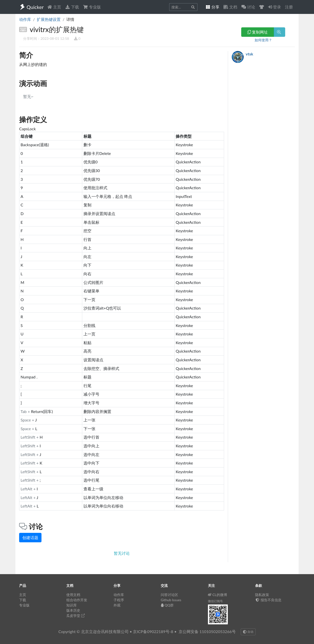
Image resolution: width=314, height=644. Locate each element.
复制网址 (258, 32)
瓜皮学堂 (76, 616)
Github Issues (171, 600)
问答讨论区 (169, 595)
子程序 (119, 600)
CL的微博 (217, 595)
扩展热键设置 (49, 19)
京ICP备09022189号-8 (153, 631)
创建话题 (30, 537)
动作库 (25, 19)
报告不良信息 (268, 600)
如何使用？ (263, 40)
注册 (289, 7)
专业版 (92, 7)
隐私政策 (262, 595)
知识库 (72, 605)
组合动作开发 (77, 600)
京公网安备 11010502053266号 (207, 631)
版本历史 (73, 610)
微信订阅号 (215, 601)
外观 (117, 605)
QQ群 (167, 605)
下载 (72, 7)
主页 (54, 7)
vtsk (249, 54)
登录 (275, 7)
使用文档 (73, 595)
